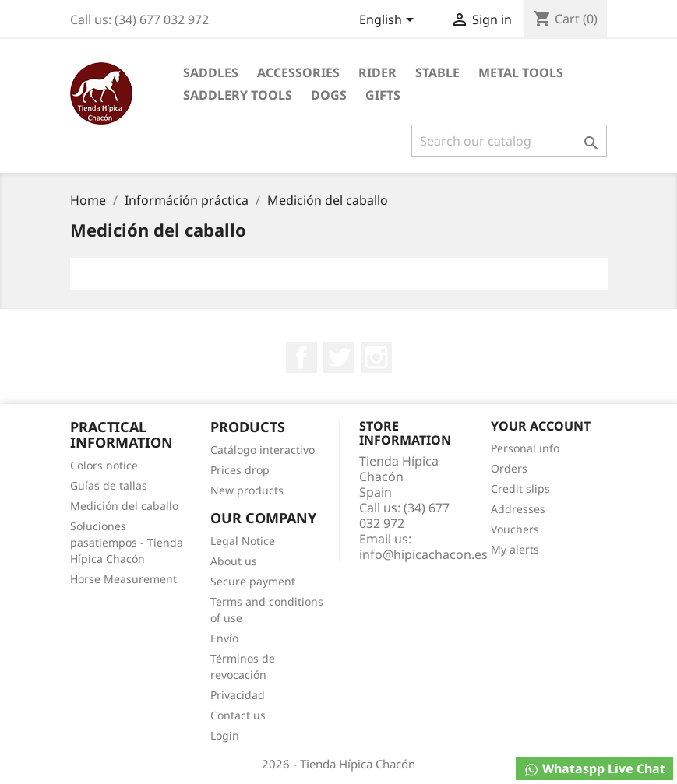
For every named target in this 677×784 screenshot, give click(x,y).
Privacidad (238, 695)
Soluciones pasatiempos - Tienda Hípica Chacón (127, 542)
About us (234, 561)
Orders (509, 468)
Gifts (383, 95)
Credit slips (520, 489)
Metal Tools (521, 72)
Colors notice (104, 465)
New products (247, 490)
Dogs (329, 95)
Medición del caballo (124, 506)
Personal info (525, 448)
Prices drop (240, 470)
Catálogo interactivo (263, 450)
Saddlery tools (238, 95)
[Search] (509, 141)
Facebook (301, 357)
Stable (437, 72)
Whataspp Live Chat (594, 769)
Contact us (238, 715)
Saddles (211, 72)
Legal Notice (243, 541)
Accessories (298, 72)
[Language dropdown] (389, 21)
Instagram (376, 357)
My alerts (515, 549)
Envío (224, 638)
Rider (377, 72)
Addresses (518, 509)
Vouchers (515, 529)
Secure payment (253, 581)
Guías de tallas (109, 485)
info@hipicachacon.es (423, 554)
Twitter (339, 357)
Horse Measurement (123, 579)
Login (225, 735)
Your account (541, 426)
